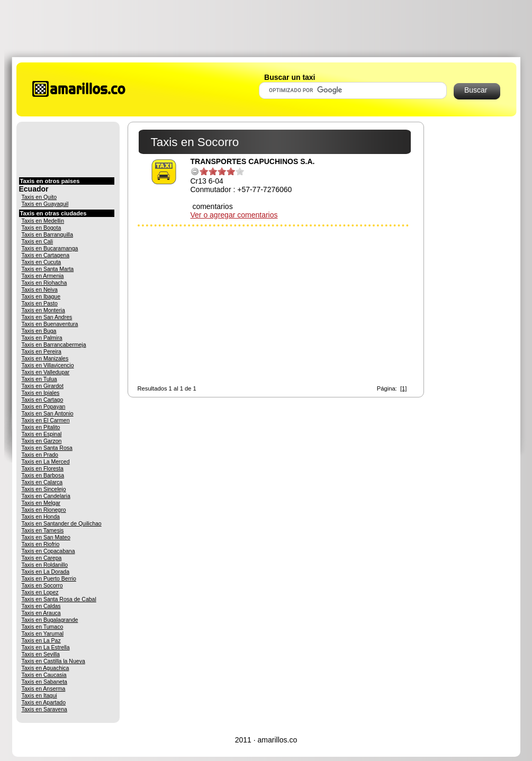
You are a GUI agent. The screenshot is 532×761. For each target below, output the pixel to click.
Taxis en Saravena (44, 709)
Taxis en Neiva (40, 289)
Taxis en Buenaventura (50, 324)
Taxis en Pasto (40, 303)
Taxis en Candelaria (46, 496)
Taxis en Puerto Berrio (49, 578)
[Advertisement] (266, 28)
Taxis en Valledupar (46, 372)
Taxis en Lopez (40, 592)
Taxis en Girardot (43, 386)
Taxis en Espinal (42, 434)
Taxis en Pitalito (41, 427)
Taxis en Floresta (43, 468)
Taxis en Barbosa (43, 475)
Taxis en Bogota (42, 228)
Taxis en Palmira (42, 338)
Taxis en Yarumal (43, 633)
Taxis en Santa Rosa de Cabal (59, 599)
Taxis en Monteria (43, 310)
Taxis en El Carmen (46, 420)
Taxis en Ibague (41, 296)
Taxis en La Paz (41, 640)
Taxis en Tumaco (43, 627)
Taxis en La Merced (46, 461)
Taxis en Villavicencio (48, 365)
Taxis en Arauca (41, 613)
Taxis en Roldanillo (45, 565)
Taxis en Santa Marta (48, 269)
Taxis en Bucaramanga (50, 248)
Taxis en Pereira (42, 351)
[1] (403, 388)
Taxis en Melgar (41, 503)
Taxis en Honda (41, 517)
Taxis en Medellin (43, 221)
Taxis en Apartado (44, 702)
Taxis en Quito (39, 197)
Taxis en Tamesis (43, 530)
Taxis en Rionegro (44, 510)
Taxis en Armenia (43, 276)
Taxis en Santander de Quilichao (62, 523)
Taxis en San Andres (47, 317)
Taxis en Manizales (45, 358)
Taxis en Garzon (42, 441)
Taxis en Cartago (43, 400)
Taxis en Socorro (42, 585)
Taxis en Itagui (39, 695)
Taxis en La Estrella (46, 647)
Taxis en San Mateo (46, 537)
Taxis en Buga (39, 331)
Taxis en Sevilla (41, 654)
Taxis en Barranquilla (47, 234)
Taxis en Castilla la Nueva (53, 661)
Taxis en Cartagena (46, 255)
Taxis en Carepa (42, 558)
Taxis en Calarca (42, 482)
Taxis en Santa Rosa (47, 448)
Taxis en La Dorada (46, 572)
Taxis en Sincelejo (44, 489)
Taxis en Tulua (39, 379)
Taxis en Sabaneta (44, 682)
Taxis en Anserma (44, 688)
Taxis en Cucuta (42, 262)
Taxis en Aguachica (46, 668)
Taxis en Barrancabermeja (54, 345)
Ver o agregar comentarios (234, 215)
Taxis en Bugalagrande (50, 620)
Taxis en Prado (40, 455)
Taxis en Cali (38, 241)
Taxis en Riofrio (41, 544)
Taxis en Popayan (44, 406)
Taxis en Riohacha (44, 283)
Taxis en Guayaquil (45, 204)
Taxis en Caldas (41, 606)
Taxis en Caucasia (44, 675)
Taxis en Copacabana (48, 551)
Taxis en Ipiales (41, 393)
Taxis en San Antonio (48, 413)
